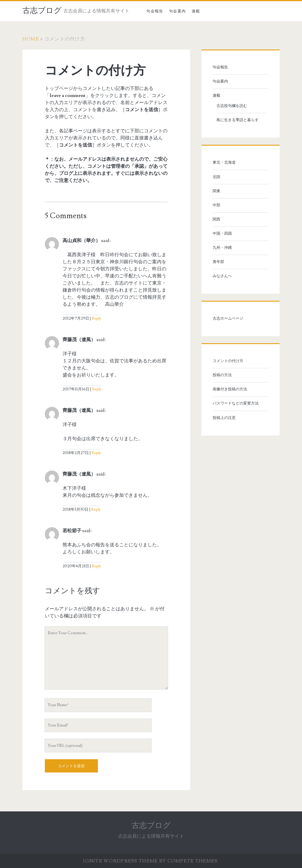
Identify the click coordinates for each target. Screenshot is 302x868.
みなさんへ (222, 276)
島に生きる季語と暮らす (238, 120)
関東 (216, 191)
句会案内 (177, 11)
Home (31, 39)
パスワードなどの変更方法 (236, 403)
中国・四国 (222, 234)
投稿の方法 (222, 375)
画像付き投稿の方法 (230, 389)
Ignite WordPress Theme (120, 861)
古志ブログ (42, 11)
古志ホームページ (228, 318)
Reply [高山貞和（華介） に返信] (96, 318)
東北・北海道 (224, 162)
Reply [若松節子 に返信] (96, 566)
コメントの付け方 (228, 361)
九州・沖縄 (222, 248)
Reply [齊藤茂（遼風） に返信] (97, 389)
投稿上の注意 (224, 418)
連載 (196, 11)
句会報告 (155, 11)
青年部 (218, 262)
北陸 (216, 177)
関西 (216, 219)
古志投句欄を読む (232, 106)
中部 (216, 205)
